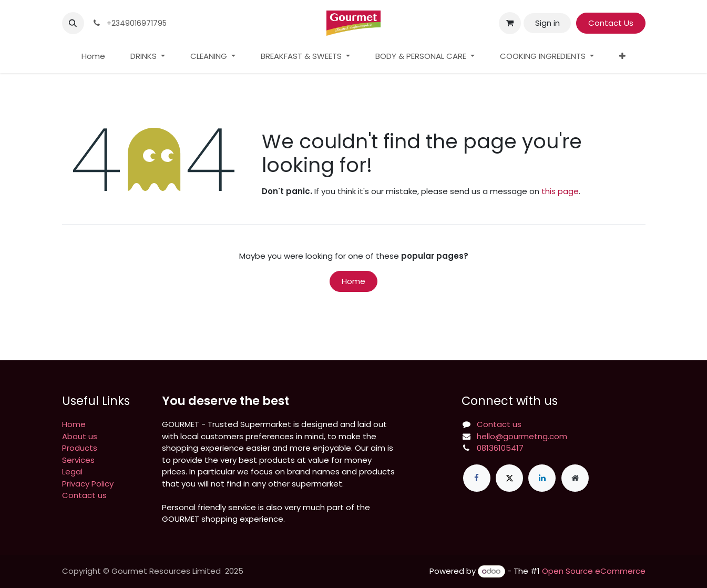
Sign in (547, 23)
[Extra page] (575, 478)
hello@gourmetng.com (522, 436)
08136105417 (500, 448)
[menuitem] (93, 57)
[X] (509, 478)
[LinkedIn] (542, 478)
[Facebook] (477, 478)
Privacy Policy (88, 484)
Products (80, 448)
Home (353, 281)
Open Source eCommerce (594, 571)
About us (80, 436)
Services (78, 460)
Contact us (84, 495)
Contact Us (611, 23)
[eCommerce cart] (510, 23)
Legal (72, 472)
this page (560, 191)
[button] (73, 23)
